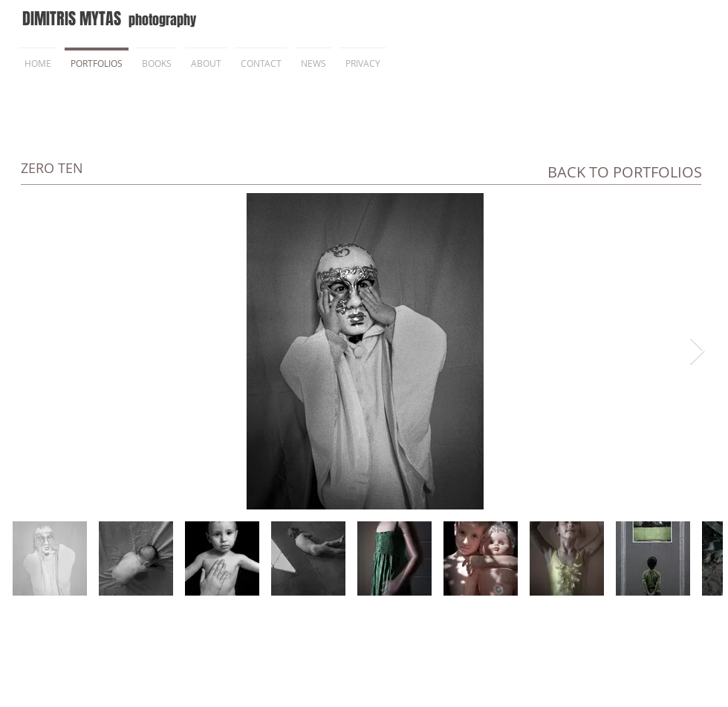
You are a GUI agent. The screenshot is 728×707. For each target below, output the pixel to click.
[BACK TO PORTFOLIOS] (624, 172)
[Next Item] (697, 352)
